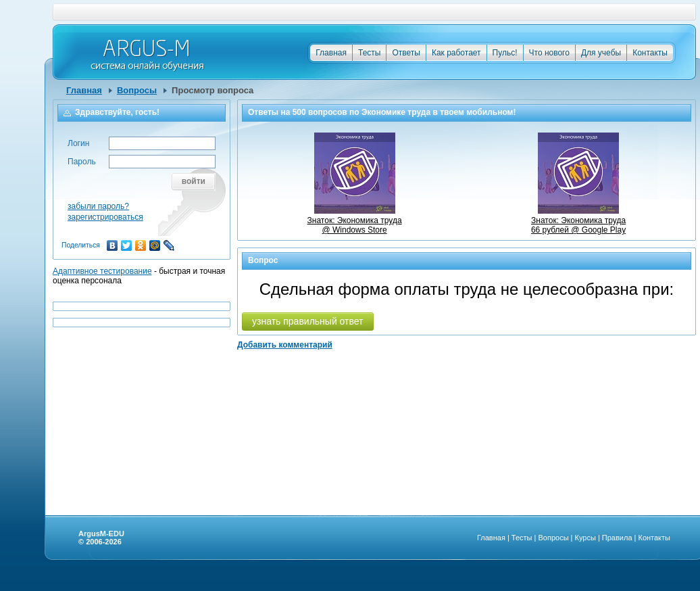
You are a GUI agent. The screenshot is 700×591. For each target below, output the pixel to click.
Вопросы (137, 90)
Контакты (650, 53)
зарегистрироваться (105, 217)
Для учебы (601, 53)
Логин (78, 143)
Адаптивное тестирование (102, 271)
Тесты (369, 53)
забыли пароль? (98, 206)
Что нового (549, 53)
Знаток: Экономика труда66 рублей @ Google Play (578, 220)
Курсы (585, 538)
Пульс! (505, 53)
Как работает (456, 53)
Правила (617, 538)
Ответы (406, 53)
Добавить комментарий (285, 345)
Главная (331, 53)
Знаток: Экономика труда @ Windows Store (355, 220)
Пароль (82, 162)
